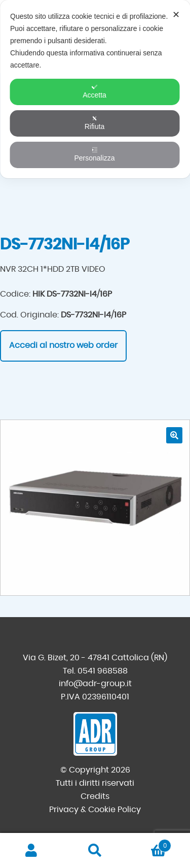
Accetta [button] (94, 91)
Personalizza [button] (94, 154)
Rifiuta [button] (95, 123)
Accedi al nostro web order (63, 345)
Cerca (95, 851)
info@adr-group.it (95, 684)
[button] (174, 435)
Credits (95, 796)
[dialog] (95, 89)
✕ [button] (176, 15)
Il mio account (32, 851)
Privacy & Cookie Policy (95, 810)
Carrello (149, 844)
